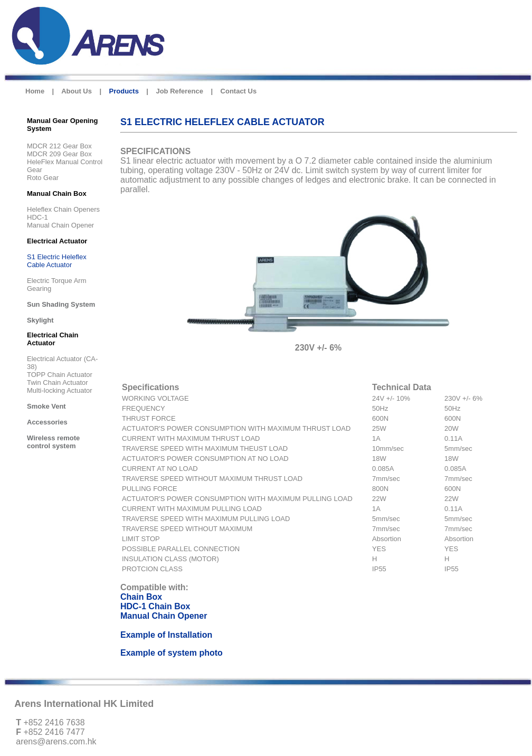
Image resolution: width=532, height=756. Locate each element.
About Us (77, 91)
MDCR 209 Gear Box (59, 154)
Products (124, 91)
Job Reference (179, 91)
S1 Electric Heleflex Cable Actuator (57, 261)
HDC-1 (37, 217)
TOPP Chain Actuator (60, 375)
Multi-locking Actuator (60, 390)
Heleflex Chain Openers (63, 209)
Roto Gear (43, 178)
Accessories (47, 422)
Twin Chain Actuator (58, 382)
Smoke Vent (46, 406)
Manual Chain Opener (60, 225)
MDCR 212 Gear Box (59, 146)
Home (35, 91)
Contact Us (239, 91)
